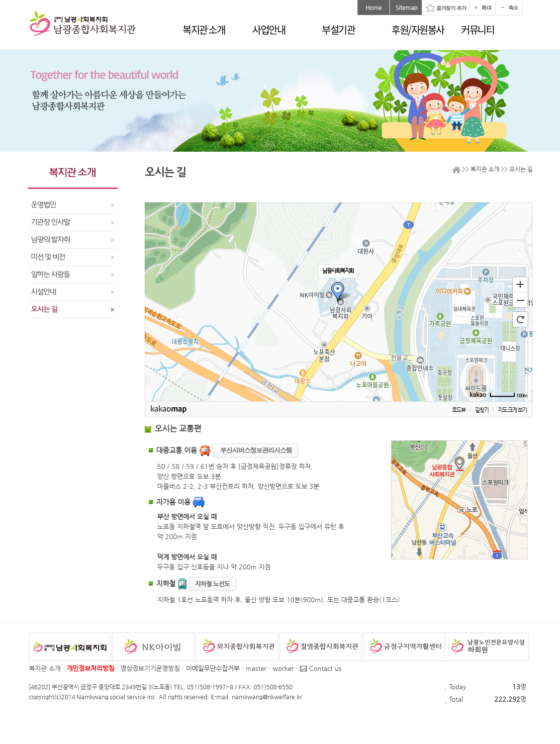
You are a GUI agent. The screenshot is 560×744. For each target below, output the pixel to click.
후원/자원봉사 (418, 30)
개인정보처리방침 (91, 668)
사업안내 (269, 30)
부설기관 (338, 30)
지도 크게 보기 (512, 410)
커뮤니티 (477, 30)
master (256, 668)
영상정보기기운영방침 (150, 668)
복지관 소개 (204, 30)
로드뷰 (459, 410)
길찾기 (482, 410)
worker (283, 668)
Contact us (321, 668)
